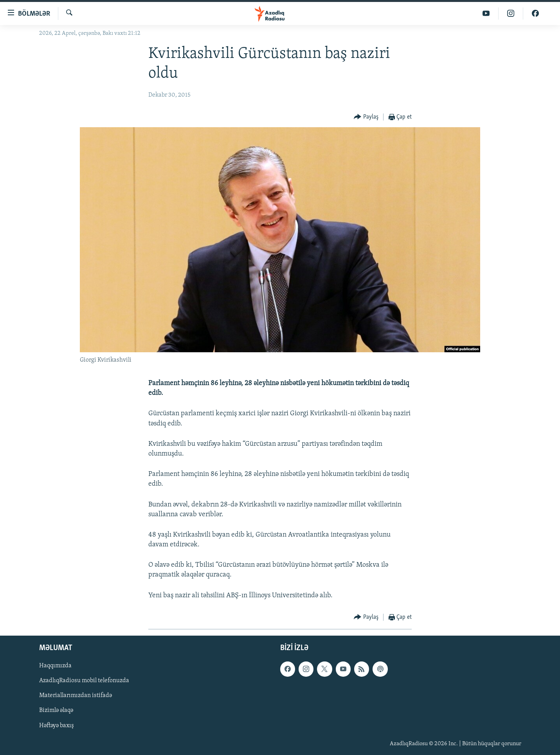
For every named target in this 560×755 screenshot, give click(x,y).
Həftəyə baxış (57, 725)
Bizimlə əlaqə (56, 710)
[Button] (366, 117)
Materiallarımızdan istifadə (76, 696)
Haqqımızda (55, 666)
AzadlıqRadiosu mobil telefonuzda (84, 681)
